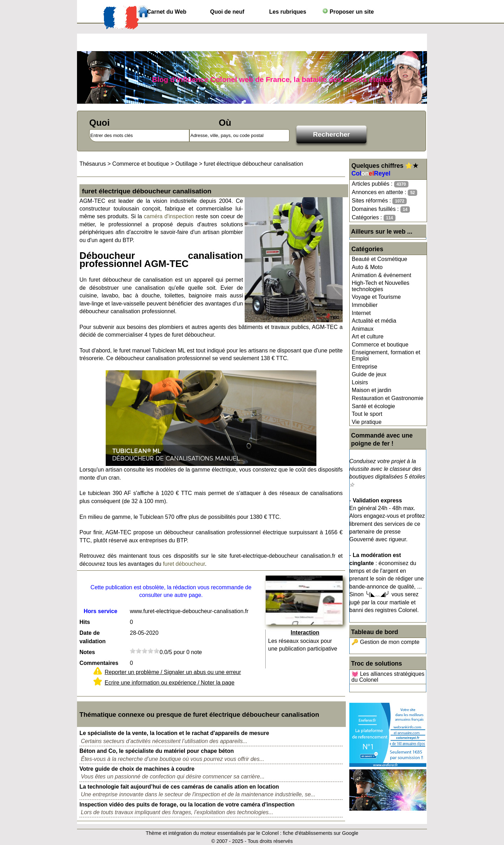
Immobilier (365, 305)
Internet (361, 313)
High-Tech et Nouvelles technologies (381, 286)
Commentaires (99, 663)
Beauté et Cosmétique (379, 259)
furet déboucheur (184, 564)
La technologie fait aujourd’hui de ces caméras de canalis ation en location (179, 787)
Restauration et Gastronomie (388, 398)
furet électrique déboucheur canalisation (253, 164)
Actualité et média (374, 321)
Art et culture (368, 336)
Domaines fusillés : (381, 209)
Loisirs (360, 382)
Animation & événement (381, 275)
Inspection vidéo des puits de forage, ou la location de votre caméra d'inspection (187, 805)
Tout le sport (367, 414)
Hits (85, 622)
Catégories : (374, 218)
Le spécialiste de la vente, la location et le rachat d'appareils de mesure (174, 733)
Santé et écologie (373, 406)
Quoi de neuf (227, 12)
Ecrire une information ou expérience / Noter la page (170, 683)
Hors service (100, 611)
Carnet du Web (167, 12)
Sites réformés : (379, 201)
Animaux (363, 329)
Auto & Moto (367, 267)
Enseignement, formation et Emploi (386, 355)
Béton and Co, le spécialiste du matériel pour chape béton (157, 751)
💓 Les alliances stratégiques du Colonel (388, 677)
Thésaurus (93, 164)
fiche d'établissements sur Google (321, 833)
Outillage (186, 164)
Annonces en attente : (384, 193)
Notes (87, 652)
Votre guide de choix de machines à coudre (137, 769)
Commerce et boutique (380, 345)
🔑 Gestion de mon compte (385, 642)
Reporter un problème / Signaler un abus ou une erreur (173, 672)
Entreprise (365, 367)
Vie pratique (367, 422)
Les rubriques (288, 12)
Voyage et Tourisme (376, 297)
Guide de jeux (369, 374)
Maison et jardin (372, 390)
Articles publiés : (380, 184)
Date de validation (93, 637)
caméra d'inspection (169, 216)
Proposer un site (348, 11)
